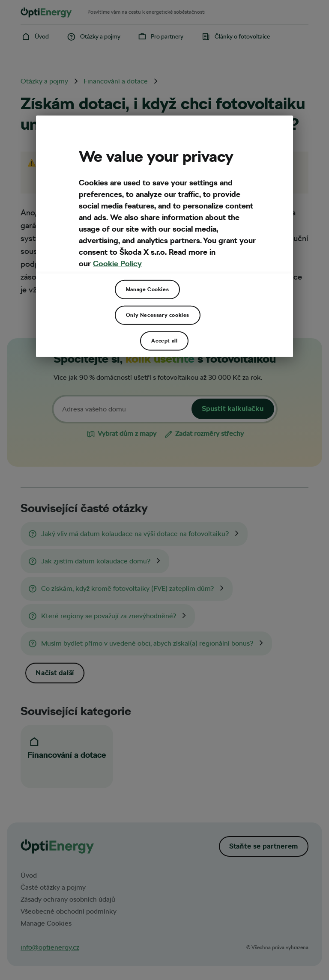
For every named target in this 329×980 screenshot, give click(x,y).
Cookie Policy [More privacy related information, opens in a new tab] (117, 264)
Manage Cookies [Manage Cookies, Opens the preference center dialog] (147, 289)
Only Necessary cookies (158, 315)
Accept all (164, 341)
